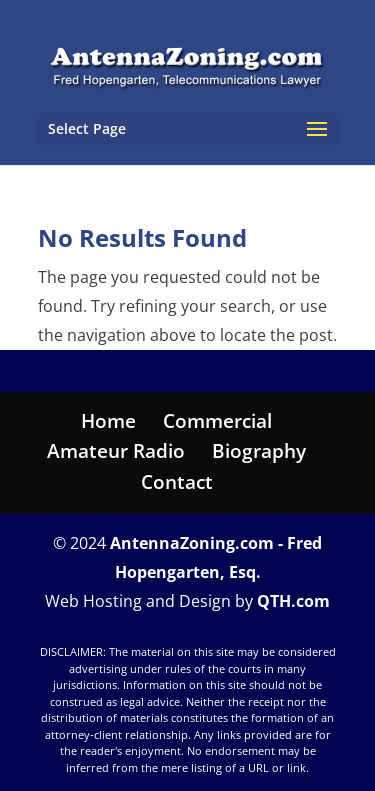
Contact (177, 482)
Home (108, 421)
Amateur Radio (116, 451)
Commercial (217, 421)
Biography (259, 451)
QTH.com (293, 601)
